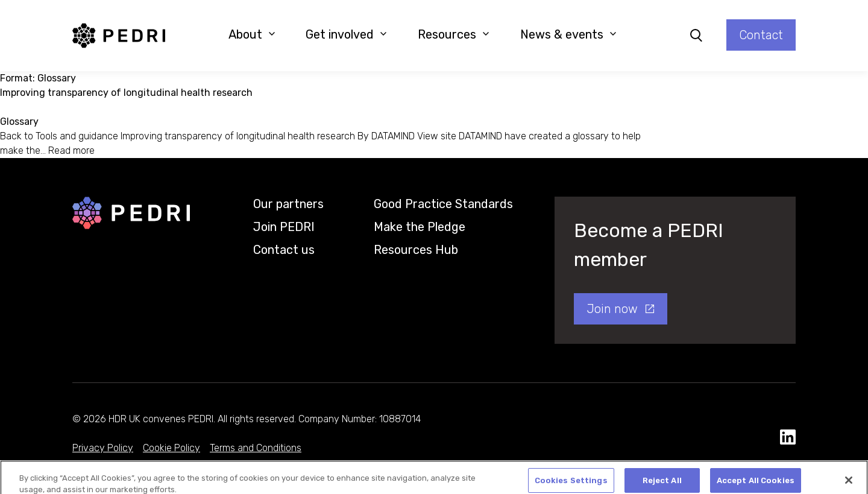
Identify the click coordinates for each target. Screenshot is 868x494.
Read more (71, 150)
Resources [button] (454, 34)
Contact (761, 35)
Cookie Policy (171, 448)
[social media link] (788, 438)
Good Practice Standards (443, 204)
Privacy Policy (103, 448)
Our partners (288, 204)
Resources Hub (416, 250)
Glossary (19, 122)
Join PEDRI (284, 227)
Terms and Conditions (256, 448)
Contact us (284, 250)
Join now (612, 309)
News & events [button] (568, 34)
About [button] (252, 34)
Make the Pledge (420, 227)
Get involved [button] (346, 34)
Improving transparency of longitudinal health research (126, 93)
